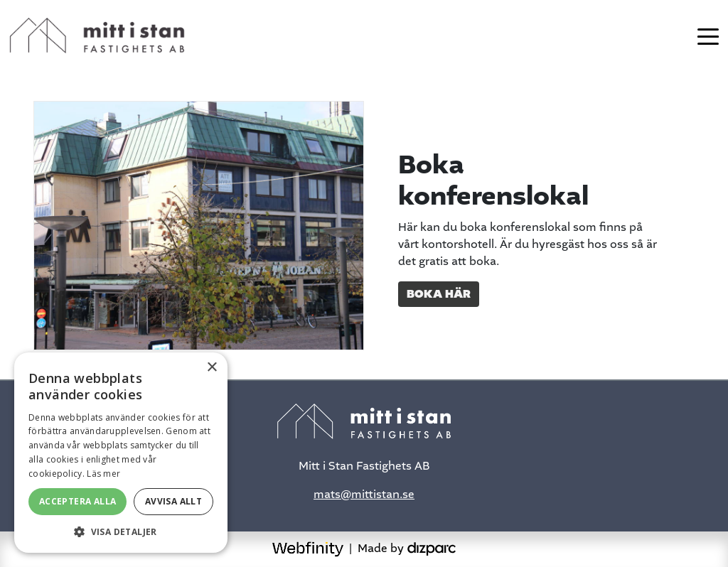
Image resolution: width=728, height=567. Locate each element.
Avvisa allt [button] (173, 501)
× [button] (212, 368)
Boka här (439, 294)
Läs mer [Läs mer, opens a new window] (103, 474)
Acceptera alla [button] (78, 501)
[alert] (121, 453)
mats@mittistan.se (364, 494)
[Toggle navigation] (708, 36)
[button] (121, 531)
